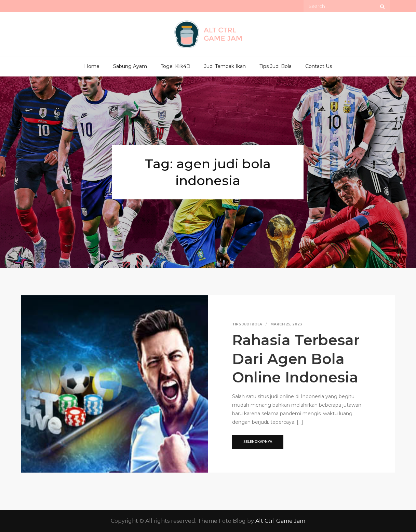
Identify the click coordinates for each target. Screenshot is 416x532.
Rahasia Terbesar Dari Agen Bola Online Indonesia (296, 359)
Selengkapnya (258, 442)
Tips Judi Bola (276, 66)
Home (92, 66)
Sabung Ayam (130, 66)
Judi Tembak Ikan (225, 66)
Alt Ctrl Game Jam (280, 521)
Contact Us (319, 66)
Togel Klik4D (176, 66)
